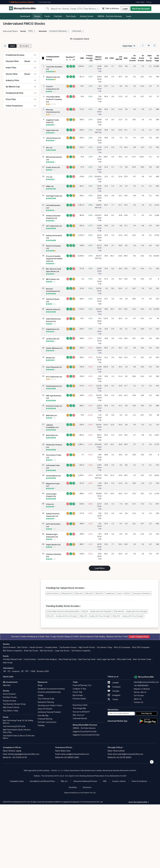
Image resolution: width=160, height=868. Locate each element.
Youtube (113, 691)
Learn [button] (129, 16)
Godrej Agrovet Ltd (54, 386)
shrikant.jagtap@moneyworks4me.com (23, 754)
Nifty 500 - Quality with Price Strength (95, 616)
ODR (105, 781)
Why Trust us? (79, 715)
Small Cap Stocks (31, 651)
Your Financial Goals (46, 699)
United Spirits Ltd (53, 476)
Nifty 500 (99, 593)
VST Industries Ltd (54, 226)
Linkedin (113, 683)
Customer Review (80, 718)
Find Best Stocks (10, 697)
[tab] (21, 55)
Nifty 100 (79, 593)
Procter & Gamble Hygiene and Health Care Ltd (54, 259)
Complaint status (17, 781)
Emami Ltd (50, 358)
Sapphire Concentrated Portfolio (86, 735)
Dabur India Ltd (52, 130)
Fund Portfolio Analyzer (47, 659)
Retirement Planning (46, 702)
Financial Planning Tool (82, 685)
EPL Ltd (49, 148)
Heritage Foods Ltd (54, 196)
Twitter (113, 699)
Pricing (149, 2)
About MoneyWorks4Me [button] (139, 802)
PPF (27, 671)
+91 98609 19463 (72, 757)
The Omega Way (79, 708)
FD (9, 671)
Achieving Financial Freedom (49, 712)
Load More (100, 568)
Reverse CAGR (43, 671)
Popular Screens (36, 647)
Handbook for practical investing (51, 689)
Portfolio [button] (58, 16)
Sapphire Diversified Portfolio (85, 732)
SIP (4, 671)
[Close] (35, 31)
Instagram (114, 695)
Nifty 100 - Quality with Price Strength (62, 616)
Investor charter (119, 781)
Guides (41, 695)
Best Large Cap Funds (106, 659)
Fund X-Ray (78, 692)
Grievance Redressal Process (85, 781)
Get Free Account (141, 9)
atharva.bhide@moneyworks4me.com (128, 754)
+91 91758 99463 (124, 757)
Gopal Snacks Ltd (53, 545)
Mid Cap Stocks (47, 651)
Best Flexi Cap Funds (87, 659)
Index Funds (8, 663)
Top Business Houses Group (14, 704)
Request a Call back (142, 689)
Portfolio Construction (47, 722)
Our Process (139, 695)
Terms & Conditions (139, 781)
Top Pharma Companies (81, 651)
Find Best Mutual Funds (13, 659)
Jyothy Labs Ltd (53, 339)
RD (23, 671)
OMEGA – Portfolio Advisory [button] (110, 16)
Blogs (40, 685)
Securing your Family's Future (50, 705)
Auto (120, 593)
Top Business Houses (68, 647)
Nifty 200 (89, 593)
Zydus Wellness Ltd (54, 348)
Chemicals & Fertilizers (141, 593)
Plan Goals (71, 16)
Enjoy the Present (45, 709)
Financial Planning (45, 719)
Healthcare (110, 593)
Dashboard (25, 16)
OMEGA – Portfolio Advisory (84, 728)
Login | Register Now (139, 636)
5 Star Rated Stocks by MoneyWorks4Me (63, 611)
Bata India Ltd (52, 435)
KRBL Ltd (50, 186)
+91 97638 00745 (19, 757)
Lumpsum (16, 671)
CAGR (33, 671)
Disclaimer (73, 787)
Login (125, 9)
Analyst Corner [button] (87, 16)
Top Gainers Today (104, 647)
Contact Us (139, 702)
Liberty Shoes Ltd (53, 138)
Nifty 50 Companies (122, 647)
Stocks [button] (37, 16)
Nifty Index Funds (124, 659)
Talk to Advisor (111, 8)
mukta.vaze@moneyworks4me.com (75, 754)
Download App (44, 2)
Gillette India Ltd (53, 309)
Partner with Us (140, 692)
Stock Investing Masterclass (49, 692)
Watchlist (7, 685)
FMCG (127, 593)
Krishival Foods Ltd (54, 406)
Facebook (114, 687)
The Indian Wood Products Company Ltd (54, 99)
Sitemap (41, 725)
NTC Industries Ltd (54, 377)
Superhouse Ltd (53, 329)
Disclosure (87, 787)
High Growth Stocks (87, 647)
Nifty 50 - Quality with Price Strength (96, 611)
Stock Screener (9, 647)
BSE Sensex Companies (13, 651)
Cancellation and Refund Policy (42, 781)
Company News (51, 647)
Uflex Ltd (50, 504)
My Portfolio (78, 695)
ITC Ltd (49, 177)
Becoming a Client (80, 705)
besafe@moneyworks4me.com (146, 682)
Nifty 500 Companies (141, 647)
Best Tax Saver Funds (142, 659)
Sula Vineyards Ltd (54, 367)
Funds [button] (47, 16)
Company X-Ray (79, 689)
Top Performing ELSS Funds (14, 726)
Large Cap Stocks (62, 651)
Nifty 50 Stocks (53, 593)
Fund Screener (30, 659)
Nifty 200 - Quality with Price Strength (128, 616)
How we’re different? (81, 712)
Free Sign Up (146, 713)
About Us (138, 699)
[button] (32, 31)
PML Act (64, 781)
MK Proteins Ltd (53, 279)
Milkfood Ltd (51, 415)
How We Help (43, 715)
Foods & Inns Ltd (53, 167)
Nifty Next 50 (67, 593)
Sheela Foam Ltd (53, 77)
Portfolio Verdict (79, 699)
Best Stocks (22, 647)
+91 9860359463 (141, 686)
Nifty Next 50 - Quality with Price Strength (130, 611)
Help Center (140, 2)
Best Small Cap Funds (68, 659)
